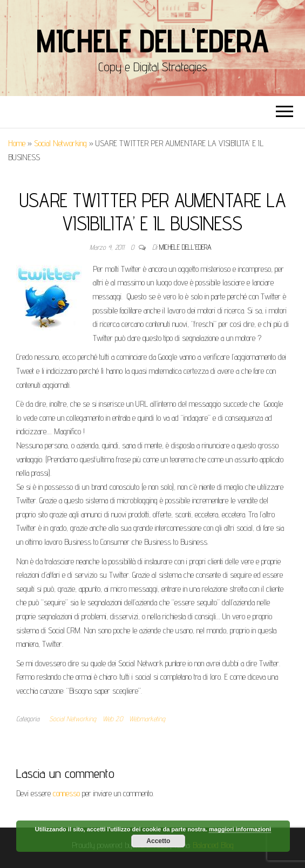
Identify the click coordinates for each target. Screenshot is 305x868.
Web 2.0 (113, 719)
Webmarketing (147, 719)
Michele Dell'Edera (152, 40)
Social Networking (60, 143)
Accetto (158, 841)
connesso (66, 793)
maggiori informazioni (240, 829)
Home (17, 143)
